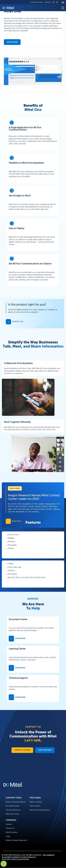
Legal (8, 836)
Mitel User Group (12, 814)
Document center (13, 806)
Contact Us (10, 828)
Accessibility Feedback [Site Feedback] (11, 857)
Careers (9, 824)
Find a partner (35, 806)
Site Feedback (48, 855)
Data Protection (12, 832)
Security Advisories (13, 810)
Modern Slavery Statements (16, 840)
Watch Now (12, 42)
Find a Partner (45, 750)
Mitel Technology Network (40, 810)
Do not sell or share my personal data (15, 859)
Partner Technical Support (16, 802)
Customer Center (36, 2)
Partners (48, 2)
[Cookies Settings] (4, 864)
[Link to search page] (54, 2)
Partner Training (36, 802)
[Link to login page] (57, 2)
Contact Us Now (22, 750)
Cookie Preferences (28, 857)
